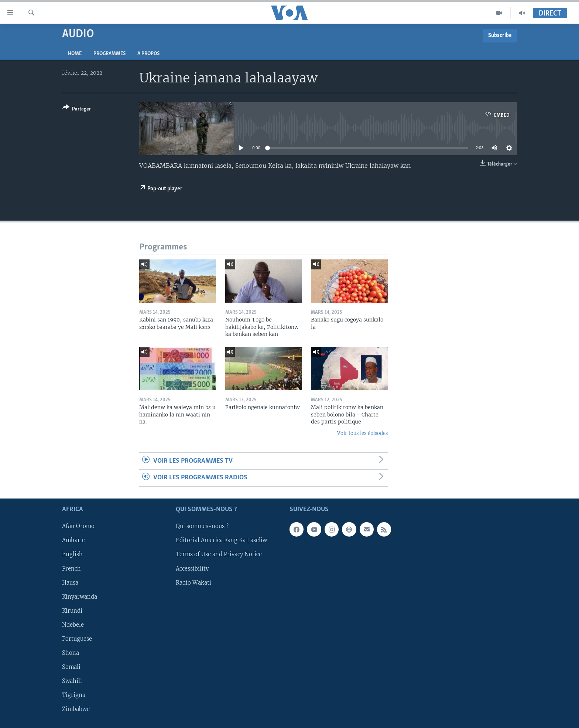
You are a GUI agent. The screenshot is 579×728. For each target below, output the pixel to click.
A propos (148, 54)
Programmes (109, 54)
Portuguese (77, 639)
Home (75, 54)
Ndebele (73, 625)
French (71, 568)
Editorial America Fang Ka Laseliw (221, 540)
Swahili (72, 681)
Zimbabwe (76, 709)
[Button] (77, 110)
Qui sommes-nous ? (202, 526)
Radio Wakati (193, 582)
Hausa (70, 582)
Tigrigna (74, 695)
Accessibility (192, 568)
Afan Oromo (78, 526)
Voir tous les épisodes (362, 433)
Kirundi (72, 610)
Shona (71, 653)
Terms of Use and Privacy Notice (219, 554)
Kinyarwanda (80, 596)
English (72, 554)
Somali (71, 667)
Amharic (73, 540)
